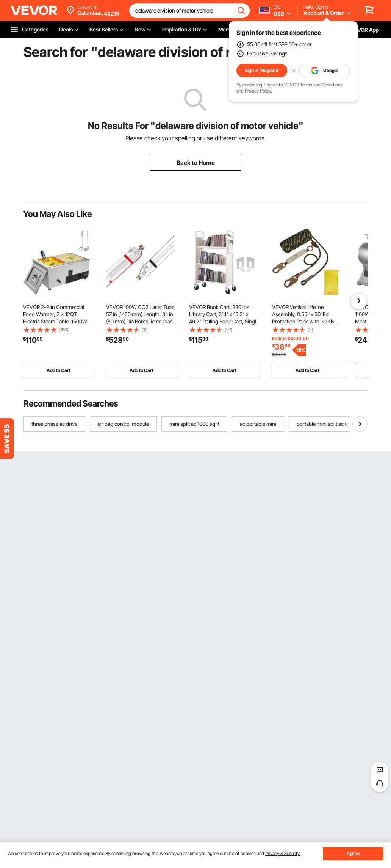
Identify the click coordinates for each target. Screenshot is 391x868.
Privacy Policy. (258, 91)
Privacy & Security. (283, 853)
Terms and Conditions (321, 85)
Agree (353, 853)
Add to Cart (59, 370)
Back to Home (196, 163)
